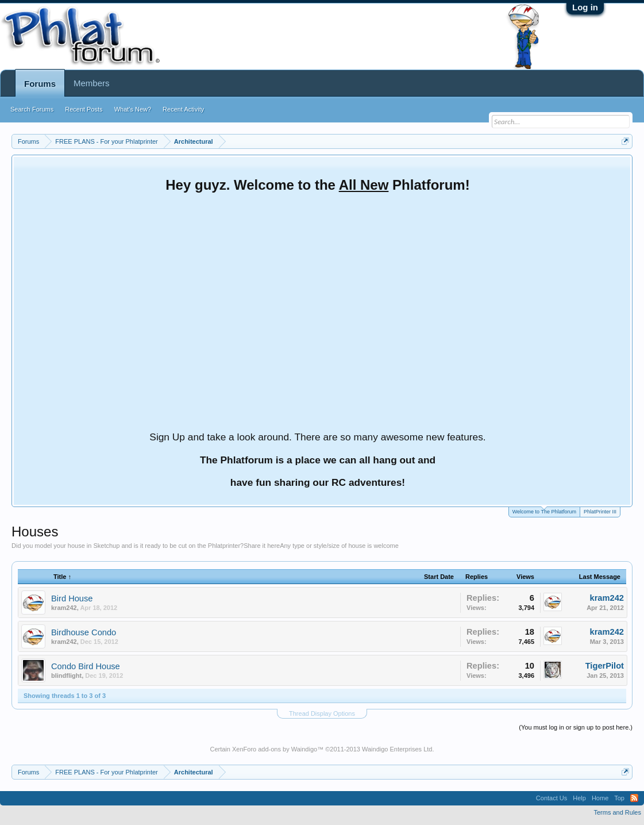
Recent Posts (84, 109)
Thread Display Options (322, 713)
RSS (634, 798)
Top (619, 798)
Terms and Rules (617, 812)
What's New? (133, 109)
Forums (40, 84)
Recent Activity (183, 109)
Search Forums (32, 109)
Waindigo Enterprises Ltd (397, 749)
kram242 (64, 608)
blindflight (66, 676)
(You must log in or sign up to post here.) (576, 727)
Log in (585, 7)
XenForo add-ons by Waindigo (275, 749)
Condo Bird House (86, 666)
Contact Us (552, 798)
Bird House (72, 598)
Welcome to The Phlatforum (544, 511)
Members (92, 83)
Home (600, 798)
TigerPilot (605, 666)
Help (579, 798)
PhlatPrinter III (600, 512)
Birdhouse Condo (84, 632)
